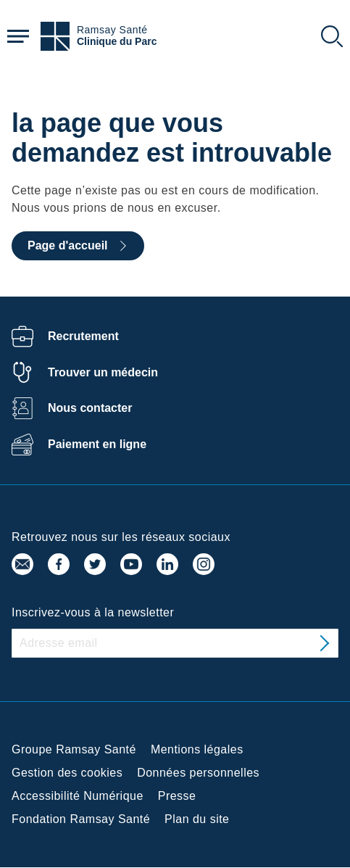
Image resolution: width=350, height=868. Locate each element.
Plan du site (197, 819)
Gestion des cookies (67, 773)
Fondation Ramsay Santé (81, 819)
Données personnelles (198, 773)
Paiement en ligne (97, 444)
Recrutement (83, 336)
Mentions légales (197, 749)
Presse (177, 796)
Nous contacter (90, 408)
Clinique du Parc (117, 42)
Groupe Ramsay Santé (74, 749)
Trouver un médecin (103, 372)
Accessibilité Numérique (78, 796)
